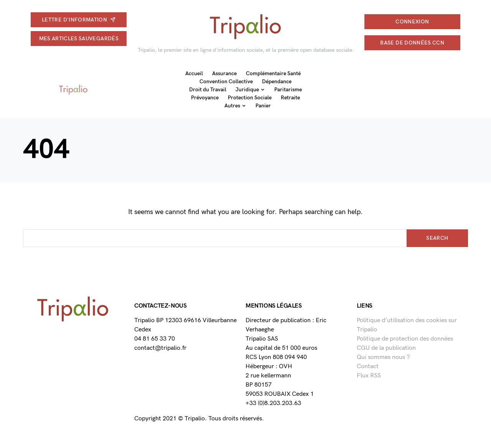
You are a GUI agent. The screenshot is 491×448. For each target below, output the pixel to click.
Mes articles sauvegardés (79, 39)
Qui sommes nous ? (383, 357)
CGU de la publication (386, 348)
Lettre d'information (79, 20)
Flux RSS (369, 376)
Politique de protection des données (405, 339)
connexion (412, 22)
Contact (368, 366)
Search (437, 238)
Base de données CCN (412, 43)
